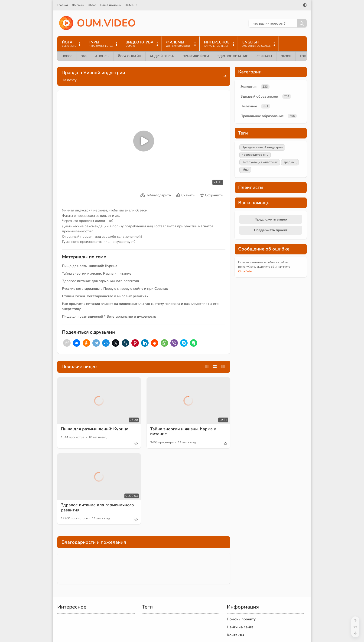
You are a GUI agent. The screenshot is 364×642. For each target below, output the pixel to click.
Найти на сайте (240, 627)
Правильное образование (262, 116)
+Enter (245, 271)
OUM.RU (131, 5)
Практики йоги (196, 56)
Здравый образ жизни (259, 96)
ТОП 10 (305, 56)
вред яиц (290, 162)
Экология (249, 87)
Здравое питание (233, 56)
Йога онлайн (130, 56)
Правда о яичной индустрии (262, 147)
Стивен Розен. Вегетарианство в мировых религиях (105, 296)
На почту (69, 80)
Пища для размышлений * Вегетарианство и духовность (109, 316)
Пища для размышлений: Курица (90, 266)
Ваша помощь (111, 5)
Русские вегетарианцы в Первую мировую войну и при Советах (115, 289)
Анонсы (102, 56)
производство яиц (255, 155)
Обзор (92, 5)
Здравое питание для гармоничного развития (100, 281)
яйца (245, 170)
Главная (63, 5)
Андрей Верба (162, 56)
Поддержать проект (271, 230)
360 (84, 56)
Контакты (235, 635)
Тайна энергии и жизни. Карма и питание (97, 273)
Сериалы (264, 56)
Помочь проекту (241, 619)
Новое (67, 56)
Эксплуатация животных (260, 162)
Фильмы (78, 5)
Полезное (249, 106)
